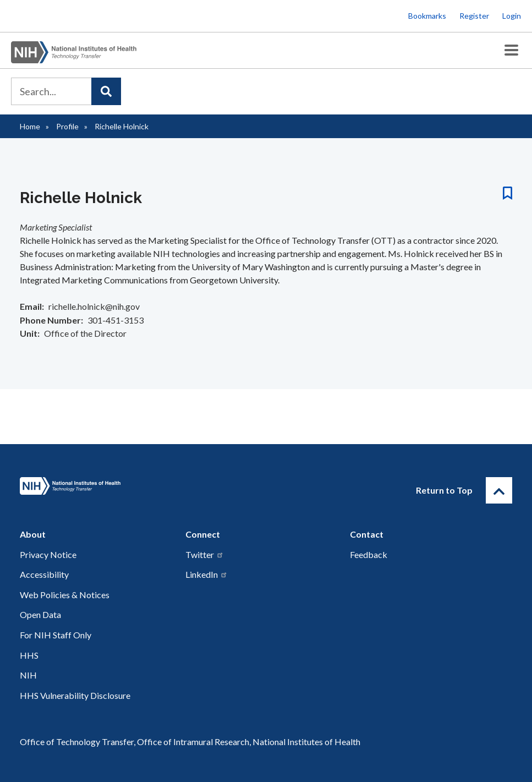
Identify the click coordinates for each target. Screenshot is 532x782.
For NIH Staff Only (56, 635)
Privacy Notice (48, 554)
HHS (29, 655)
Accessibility (44, 574)
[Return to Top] (499, 490)
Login (512, 16)
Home (30, 126)
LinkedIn (207, 574)
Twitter (205, 554)
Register (474, 16)
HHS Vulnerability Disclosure (75, 695)
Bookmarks (427, 16)
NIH (28, 675)
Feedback (369, 554)
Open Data (40, 614)
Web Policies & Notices (65, 595)
